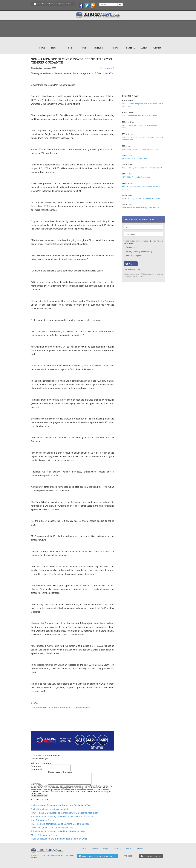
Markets (69, 48)
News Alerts (132, 248)
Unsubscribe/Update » (133, 270)
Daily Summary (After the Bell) (139, 252)
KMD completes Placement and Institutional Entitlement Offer (61, 805)
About (144, 48)
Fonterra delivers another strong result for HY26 (141, 208)
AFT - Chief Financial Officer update (136, 177)
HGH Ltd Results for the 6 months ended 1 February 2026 (59, 839)
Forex (84, 48)
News (55, 48)
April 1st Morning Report (43, 820)
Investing (99, 48)
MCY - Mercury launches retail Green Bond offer (141, 198)
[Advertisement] (72, 722)
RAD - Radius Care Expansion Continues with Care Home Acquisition (65, 813)
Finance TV (130, 48)
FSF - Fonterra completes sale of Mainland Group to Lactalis (60, 824)
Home (42, 48)
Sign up (132, 264)
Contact (157, 48)
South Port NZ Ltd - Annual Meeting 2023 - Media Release (61, 708)
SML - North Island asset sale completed (51, 809)
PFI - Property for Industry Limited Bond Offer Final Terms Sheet (62, 817)
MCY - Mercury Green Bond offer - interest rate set (142, 168)
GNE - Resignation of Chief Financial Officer (52, 828)
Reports (115, 48)
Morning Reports (134, 256)
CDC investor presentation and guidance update (141, 149)
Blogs (106, 849)
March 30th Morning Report (44, 835)
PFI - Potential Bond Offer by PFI (135, 158)
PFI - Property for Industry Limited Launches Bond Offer (58, 831)
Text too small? (107, 68)
